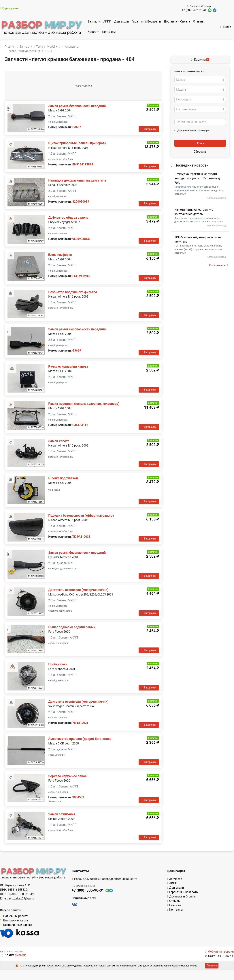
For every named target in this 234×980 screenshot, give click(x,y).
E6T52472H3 (81, 276)
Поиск (200, 143)
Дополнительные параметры (192, 130)
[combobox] (200, 80)
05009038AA (81, 239)
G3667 (77, 127)
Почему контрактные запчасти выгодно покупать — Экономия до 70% (198, 178)
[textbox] (199, 80)
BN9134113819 (83, 164)
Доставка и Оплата (177, 22)
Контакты (109, 32)
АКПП (107, 22)
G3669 (77, 351)
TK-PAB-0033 (81, 537)
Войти (226, 27)
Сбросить (200, 152)
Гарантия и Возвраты (146, 22)
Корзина (200, 60)
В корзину (149, 129)
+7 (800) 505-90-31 (194, 10)
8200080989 (81, 202)
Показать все (219, 265)
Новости (93, 32)
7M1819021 (80, 723)
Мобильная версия (219, 952)
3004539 (78, 797)
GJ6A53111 (80, 425)
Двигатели (122, 22)
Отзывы (199, 22)
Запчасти (94, 22)
